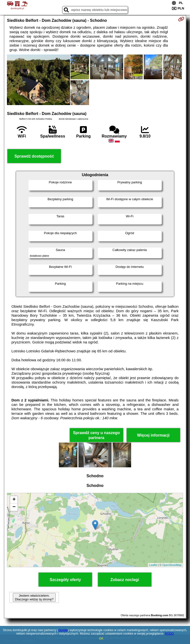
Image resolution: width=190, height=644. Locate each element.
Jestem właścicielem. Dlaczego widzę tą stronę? (34, 597)
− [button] (14, 507)
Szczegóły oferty (65, 580)
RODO (169, 634)
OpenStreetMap (172, 565)
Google (63, 630)
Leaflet (153, 565)
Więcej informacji (153, 435)
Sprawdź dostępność (34, 156)
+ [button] (14, 500)
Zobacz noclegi (125, 580)
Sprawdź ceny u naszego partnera (96, 435)
